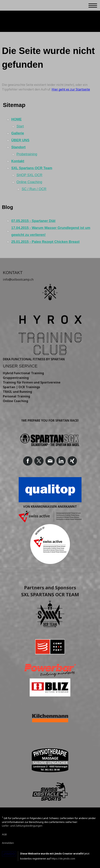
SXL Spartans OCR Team (32, 168)
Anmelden (8, 843)
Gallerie (18, 133)
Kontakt (18, 161)
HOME (17, 119)
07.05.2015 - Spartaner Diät (33, 221)
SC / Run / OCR (34, 189)
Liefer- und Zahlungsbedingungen (22, 826)
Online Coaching (29, 182)
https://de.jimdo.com (63, 859)
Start (20, 126)
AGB (4, 834)
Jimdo (9, 854)
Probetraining (27, 154)
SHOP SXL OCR (29, 175)
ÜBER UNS (20, 140)
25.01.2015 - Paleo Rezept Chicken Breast (45, 242)
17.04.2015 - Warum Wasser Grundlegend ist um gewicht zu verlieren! (51, 231)
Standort (18, 147)
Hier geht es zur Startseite (71, 89)
